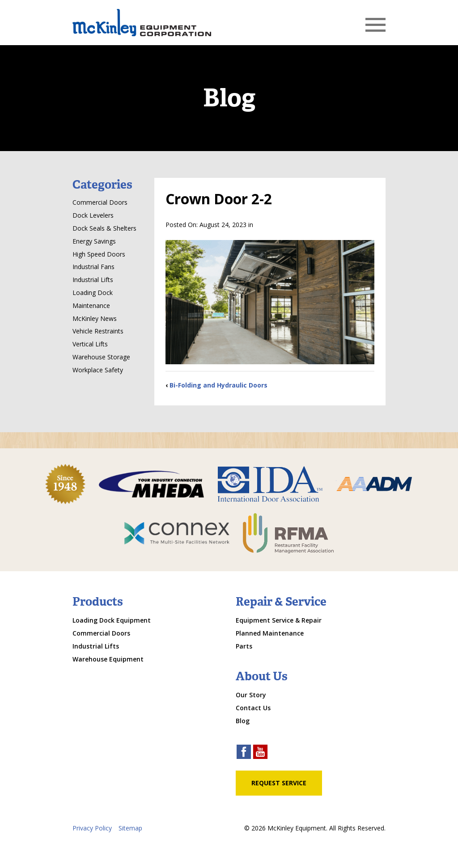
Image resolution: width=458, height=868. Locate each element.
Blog (243, 721)
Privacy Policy (92, 828)
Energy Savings (94, 241)
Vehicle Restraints (98, 331)
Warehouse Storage (101, 357)
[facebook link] (244, 753)
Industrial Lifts (93, 280)
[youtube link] (260, 753)
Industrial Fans (93, 267)
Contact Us (253, 708)
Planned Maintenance (270, 633)
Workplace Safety (98, 370)
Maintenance (91, 305)
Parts (244, 646)
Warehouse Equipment (108, 659)
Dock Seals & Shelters (104, 228)
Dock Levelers (93, 215)
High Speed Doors (99, 254)
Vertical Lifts (90, 344)
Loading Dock (93, 293)
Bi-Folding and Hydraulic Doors (218, 385)
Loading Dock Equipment (112, 620)
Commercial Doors (100, 202)
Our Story (251, 695)
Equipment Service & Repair (279, 620)
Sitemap (130, 828)
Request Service (279, 783)
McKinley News (95, 318)
